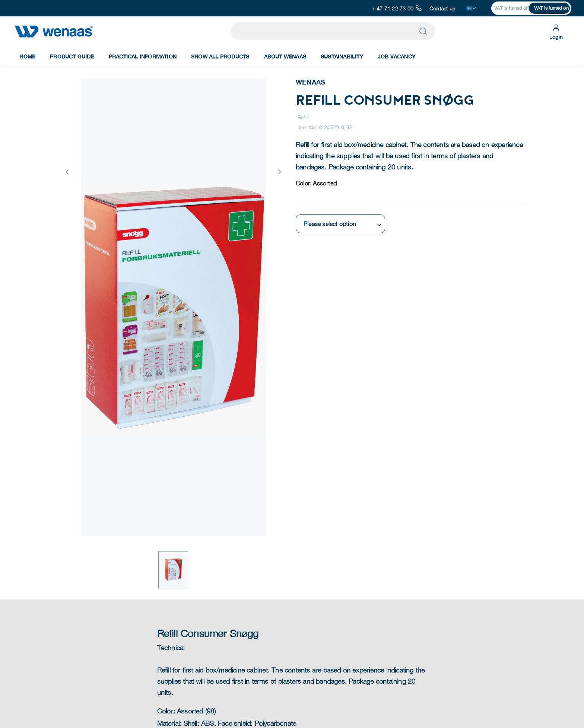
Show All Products (220, 57)
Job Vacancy (396, 57)
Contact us (442, 8)
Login (556, 31)
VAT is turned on (551, 8)
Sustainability (342, 57)
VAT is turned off (512, 8)
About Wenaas (285, 57)
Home (27, 57)
